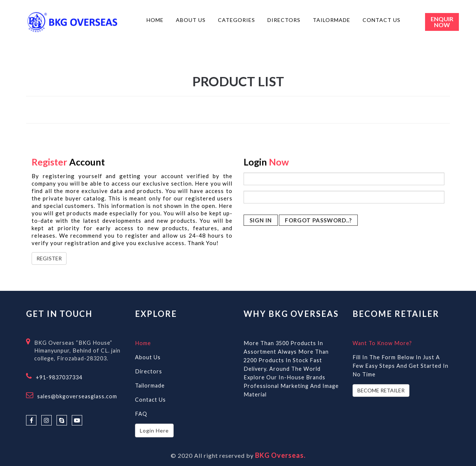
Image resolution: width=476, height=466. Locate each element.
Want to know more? (382, 343)
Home (143, 343)
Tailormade (150, 385)
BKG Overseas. (280, 455)
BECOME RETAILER (381, 390)
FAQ (141, 414)
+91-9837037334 (59, 377)
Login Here (154, 430)
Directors (149, 371)
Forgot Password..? (318, 220)
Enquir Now (442, 22)
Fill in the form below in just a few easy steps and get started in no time (401, 366)
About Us (148, 357)
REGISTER (49, 258)
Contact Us (150, 400)
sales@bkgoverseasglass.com (77, 396)
